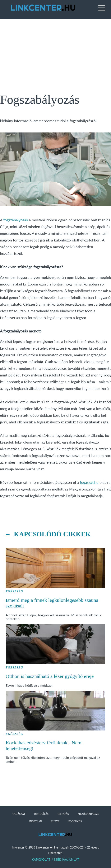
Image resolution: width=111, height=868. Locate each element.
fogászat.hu (89, 482)
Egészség (14, 591)
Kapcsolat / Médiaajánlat (56, 860)
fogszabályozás (16, 220)
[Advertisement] (55, 50)
